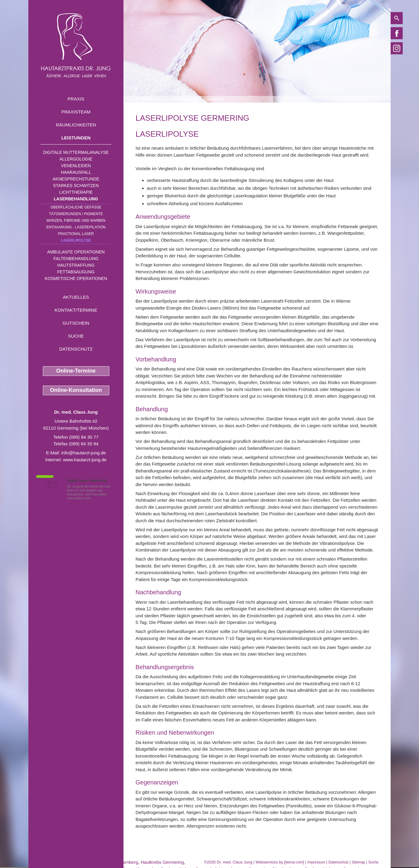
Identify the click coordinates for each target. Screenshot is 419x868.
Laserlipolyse (76, 240)
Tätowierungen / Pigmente (76, 214)
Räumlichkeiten (76, 125)
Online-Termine (76, 371)
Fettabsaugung (76, 272)
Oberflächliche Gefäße (76, 207)
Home (140, 99)
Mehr (99, 498)
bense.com (294, 862)
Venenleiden (76, 166)
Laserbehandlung (76, 199)
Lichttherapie (76, 192)
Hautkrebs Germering (162, 862)
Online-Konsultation (76, 390)
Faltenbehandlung (76, 259)
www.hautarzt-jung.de (85, 460)
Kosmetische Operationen (76, 278)
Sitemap (358, 862)
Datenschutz (76, 349)
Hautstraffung (76, 265)
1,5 (51, 484)
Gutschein (76, 323)
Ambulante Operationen (76, 252)
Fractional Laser (76, 234)
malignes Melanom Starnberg (58, 862)
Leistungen (76, 138)
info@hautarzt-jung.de (84, 453)
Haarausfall (76, 172)
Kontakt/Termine (76, 310)
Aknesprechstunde (76, 179)
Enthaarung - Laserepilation (76, 227)
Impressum (316, 862)
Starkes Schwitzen (76, 186)
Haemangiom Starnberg (114, 862)
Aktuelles (76, 297)
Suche (76, 336)
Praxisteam (76, 112)
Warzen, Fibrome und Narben (76, 221)
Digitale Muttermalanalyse (76, 152)
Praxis (76, 99)
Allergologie (76, 159)
